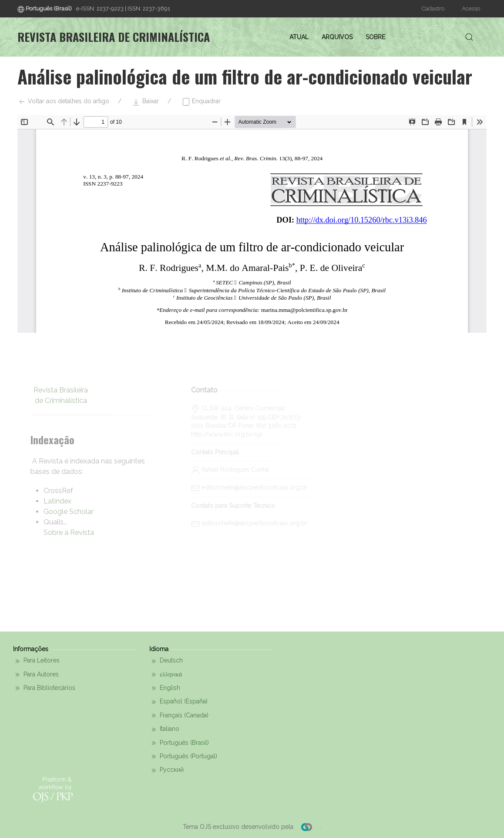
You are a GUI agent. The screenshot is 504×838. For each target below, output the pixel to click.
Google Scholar (69, 512)
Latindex (57, 501)
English (165, 688)
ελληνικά (166, 675)
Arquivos (337, 37)
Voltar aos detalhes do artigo (63, 102)
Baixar (145, 102)
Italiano (164, 730)
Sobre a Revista (69, 532)
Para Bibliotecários (44, 688)
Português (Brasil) (179, 743)
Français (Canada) (179, 716)
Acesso (471, 8)
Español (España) (178, 702)
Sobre (375, 37)
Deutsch (166, 661)
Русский (166, 770)
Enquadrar (201, 102)
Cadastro (433, 8)
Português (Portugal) (183, 757)
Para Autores (36, 675)
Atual (299, 37)
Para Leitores (36, 661)
